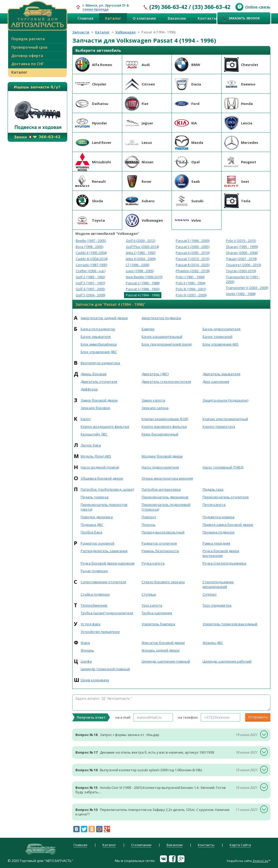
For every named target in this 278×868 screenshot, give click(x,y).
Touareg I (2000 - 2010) (243, 265)
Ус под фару (91, 624)
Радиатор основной (97, 543)
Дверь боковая (94, 374)
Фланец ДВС (213, 643)
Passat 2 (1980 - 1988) (143, 283)
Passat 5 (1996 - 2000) (193, 241)
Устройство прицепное (100, 632)
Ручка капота (153, 563)
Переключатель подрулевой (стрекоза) (166, 507)
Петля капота (214, 505)
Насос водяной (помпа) (100, 467)
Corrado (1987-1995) (91, 265)
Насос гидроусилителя (160, 467)
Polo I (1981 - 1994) (190, 277)
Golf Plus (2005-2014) (142, 247)
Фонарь (87, 650)
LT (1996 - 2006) (138, 265)
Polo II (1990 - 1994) (191, 283)
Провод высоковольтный (163, 532)
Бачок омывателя (96, 337)
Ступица (149, 594)
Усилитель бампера (158, 624)
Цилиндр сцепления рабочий (227, 661)
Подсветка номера (218, 517)
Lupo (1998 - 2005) (140, 271)
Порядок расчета (28, 39)
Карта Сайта (240, 845)
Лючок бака (91, 445)
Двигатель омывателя (221, 374)
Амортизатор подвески (161, 318)
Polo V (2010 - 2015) (241, 241)
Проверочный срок (29, 47)
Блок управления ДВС (99, 352)
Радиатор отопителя (159, 543)
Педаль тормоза (95, 497)
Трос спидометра (217, 605)
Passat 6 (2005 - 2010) (193, 253)
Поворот (149, 517)
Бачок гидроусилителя (222, 329)
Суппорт (210, 594)
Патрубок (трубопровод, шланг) (107, 489)
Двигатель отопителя (99, 382)
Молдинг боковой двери (162, 456)
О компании (144, 18)
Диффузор (89, 389)
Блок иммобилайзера (99, 344)
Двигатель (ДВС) (155, 374)
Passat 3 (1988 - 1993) (143, 289)
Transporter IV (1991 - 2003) (243, 279)
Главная (85, 18)
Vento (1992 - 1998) (241, 294)
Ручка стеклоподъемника (224, 563)
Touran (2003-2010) (241, 271)
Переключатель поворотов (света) (104, 507)
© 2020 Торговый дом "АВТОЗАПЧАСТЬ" (40, 861)
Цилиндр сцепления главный (166, 661)
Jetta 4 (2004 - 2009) (141, 259)
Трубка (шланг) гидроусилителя (107, 613)
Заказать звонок (241, 19)
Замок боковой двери (99, 400)
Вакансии (177, 18)
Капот (86, 419)
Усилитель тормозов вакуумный (230, 624)
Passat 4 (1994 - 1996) (143, 295)
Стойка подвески (95, 594)
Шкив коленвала (95, 680)
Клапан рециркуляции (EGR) (165, 419)
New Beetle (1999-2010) (144, 277)
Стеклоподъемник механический (218, 584)
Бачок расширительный (162, 337)
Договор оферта (27, 56)
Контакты (207, 18)
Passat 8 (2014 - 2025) (193, 265)
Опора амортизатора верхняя (167, 478)
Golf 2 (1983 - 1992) (90, 277)
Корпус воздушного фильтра (105, 427)
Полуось (149, 525)
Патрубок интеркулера (161, 489)
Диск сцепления (216, 382)
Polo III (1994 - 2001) (191, 289)
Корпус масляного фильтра (164, 427)
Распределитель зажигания (104, 551)
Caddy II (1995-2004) (91, 253)
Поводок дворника (97, 517)
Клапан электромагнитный (225, 419)
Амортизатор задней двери (104, 318)
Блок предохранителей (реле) (167, 344)
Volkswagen (125, 32)
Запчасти (81, 32)
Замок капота (153, 400)
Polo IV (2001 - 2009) (191, 295)
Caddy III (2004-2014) (92, 259)
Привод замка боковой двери (228, 525)
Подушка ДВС (92, 525)
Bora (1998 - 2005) (89, 247)
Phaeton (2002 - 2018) (193, 271)
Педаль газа (213, 489)
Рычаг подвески (94, 571)
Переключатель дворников (165, 497)
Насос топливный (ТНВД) (223, 467)
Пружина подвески (218, 532)
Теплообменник (94, 605)
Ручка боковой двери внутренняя (221, 553)
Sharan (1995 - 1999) (242, 247)
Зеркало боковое (95, 408)
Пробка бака (91, 532)
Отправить (258, 717)
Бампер (148, 329)
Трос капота (152, 605)
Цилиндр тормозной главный (105, 669)
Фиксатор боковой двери (163, 643)
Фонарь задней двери (161, 650)
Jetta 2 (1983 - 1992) (141, 253)
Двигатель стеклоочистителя (166, 382)
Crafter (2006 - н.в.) (91, 271)
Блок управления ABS (221, 344)
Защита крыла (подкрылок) (225, 400)
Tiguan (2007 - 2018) (241, 259)
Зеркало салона (155, 408)
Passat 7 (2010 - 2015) (193, 259)
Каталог (113, 18)
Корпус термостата (219, 427)
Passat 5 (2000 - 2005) (193, 247)
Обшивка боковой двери (102, 478)
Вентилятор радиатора (100, 363)
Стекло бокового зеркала (163, 582)
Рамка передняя (216, 543)
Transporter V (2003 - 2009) (247, 288)
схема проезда (96, 9)
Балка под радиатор (98, 329)
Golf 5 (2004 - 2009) (90, 295)
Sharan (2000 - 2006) (242, 253)
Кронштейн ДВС (94, 434)
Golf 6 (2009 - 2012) (141, 241)
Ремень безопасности (160, 551)
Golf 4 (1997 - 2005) (90, 289)
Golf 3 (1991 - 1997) (90, 283)
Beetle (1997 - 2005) (91, 241)
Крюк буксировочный (160, 434)
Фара (85, 643)
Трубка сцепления (157, 613)
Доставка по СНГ (27, 64)
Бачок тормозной (217, 337)
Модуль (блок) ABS (96, 456)
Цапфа (86, 661)
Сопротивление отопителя (103, 582)
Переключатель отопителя (226, 497)
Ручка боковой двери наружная (108, 563)
